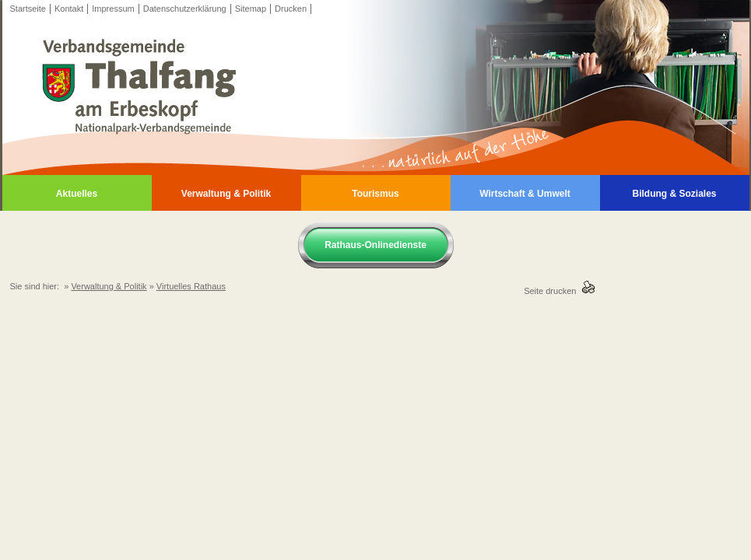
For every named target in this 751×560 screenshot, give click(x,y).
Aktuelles (77, 194)
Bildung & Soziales (674, 194)
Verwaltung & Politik (226, 194)
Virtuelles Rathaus (191, 286)
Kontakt (69, 9)
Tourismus (375, 194)
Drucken (291, 9)
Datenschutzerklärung (185, 9)
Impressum (113, 9)
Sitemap (251, 9)
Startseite (28, 9)
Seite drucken (552, 291)
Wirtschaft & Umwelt (525, 194)
